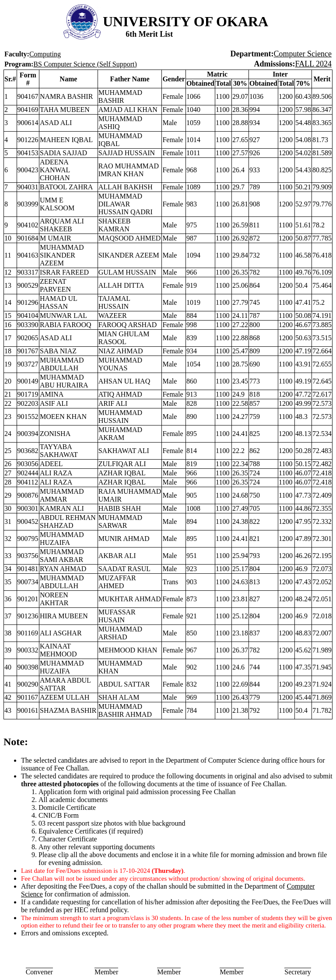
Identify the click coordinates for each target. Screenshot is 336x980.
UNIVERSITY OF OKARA (185, 21)
